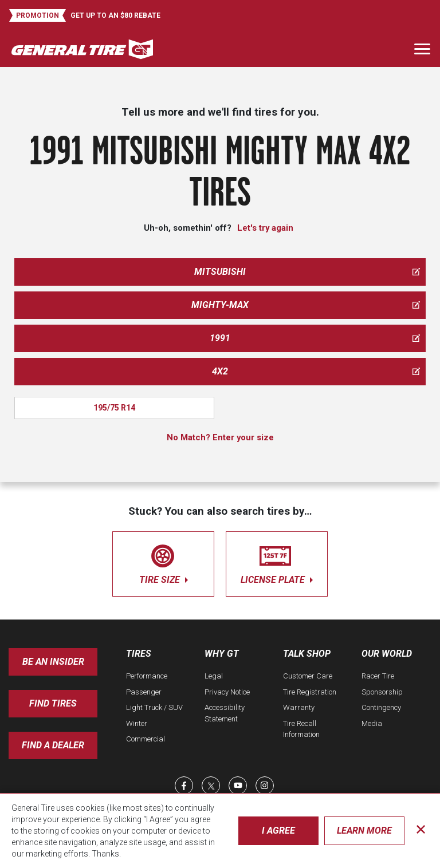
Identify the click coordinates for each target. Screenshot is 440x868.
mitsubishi (307, 272)
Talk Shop (307, 654)
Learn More (364, 830)
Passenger (144, 692)
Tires (139, 654)
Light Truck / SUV (154, 707)
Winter (137, 723)
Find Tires (53, 703)
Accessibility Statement (225, 713)
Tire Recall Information (301, 729)
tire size (163, 562)
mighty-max (306, 305)
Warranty (299, 707)
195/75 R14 (114, 408)
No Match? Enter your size (220, 437)
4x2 (316, 371)
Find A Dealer (53, 745)
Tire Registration (310, 692)
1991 (315, 338)
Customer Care (308, 676)
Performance (147, 676)
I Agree (278, 830)
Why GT (222, 654)
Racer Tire (378, 676)
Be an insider (53, 662)
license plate (277, 562)
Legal (214, 676)
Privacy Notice (227, 692)
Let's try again (265, 228)
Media (372, 723)
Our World (387, 654)
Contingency (381, 707)
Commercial (146, 739)
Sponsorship (382, 692)
